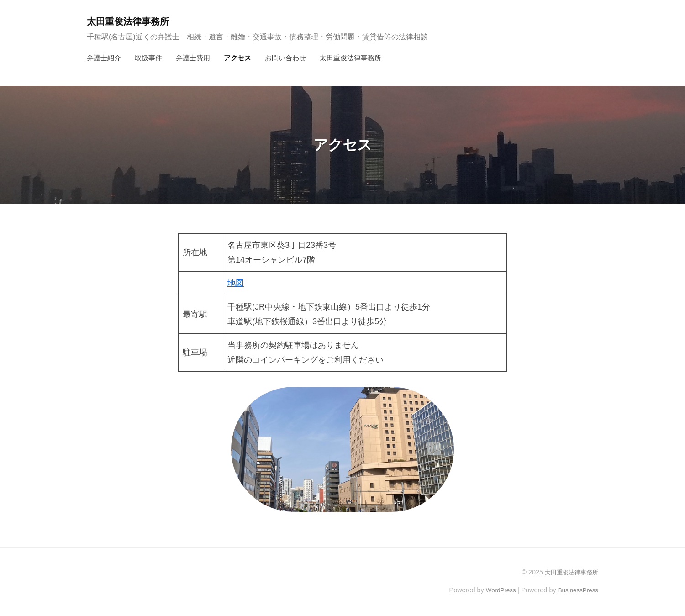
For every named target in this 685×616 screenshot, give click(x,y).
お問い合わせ (285, 58)
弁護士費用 (193, 58)
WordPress (496, 590)
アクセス (237, 58)
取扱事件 (148, 58)
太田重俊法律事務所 (132, 21)
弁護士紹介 (104, 58)
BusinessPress (577, 590)
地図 (236, 283)
